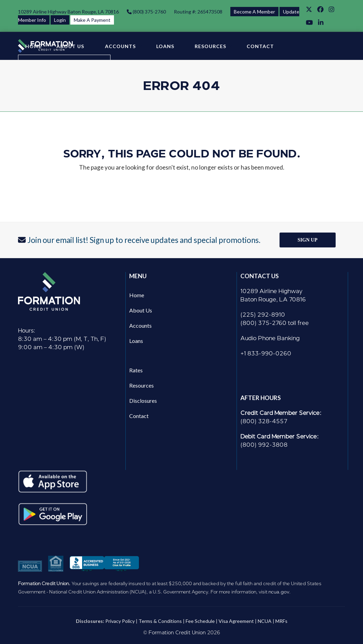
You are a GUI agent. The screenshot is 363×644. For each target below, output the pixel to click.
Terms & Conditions (160, 621)
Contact (139, 416)
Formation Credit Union (177, 633)
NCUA (265, 621)
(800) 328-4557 (264, 421)
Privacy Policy (120, 621)
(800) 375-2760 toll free (275, 323)
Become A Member (254, 12)
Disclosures (143, 401)
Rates (136, 370)
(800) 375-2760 (149, 12)
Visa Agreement (236, 621)
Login (60, 20)
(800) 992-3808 (264, 445)
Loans (136, 341)
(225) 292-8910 (263, 315)
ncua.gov (279, 592)
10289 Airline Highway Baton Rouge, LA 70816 (68, 12)
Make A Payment (92, 20)
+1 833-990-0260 (266, 353)
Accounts (140, 325)
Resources (141, 385)
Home (137, 295)
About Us (141, 310)
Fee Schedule (200, 621)
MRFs (281, 621)
